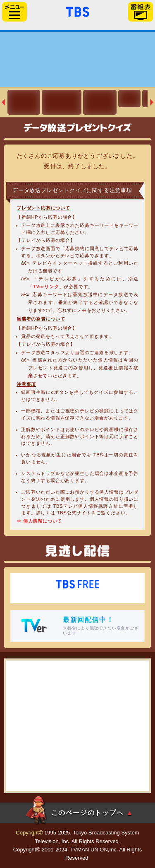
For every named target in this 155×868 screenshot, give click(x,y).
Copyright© (29, 833)
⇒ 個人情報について (39, 521)
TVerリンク (46, 287)
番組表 (141, 12)
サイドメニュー (14, 12)
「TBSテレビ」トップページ (78, 11)
